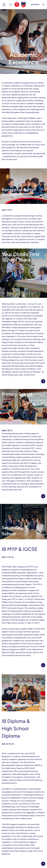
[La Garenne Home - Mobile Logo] (23, 5)
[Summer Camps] (17, 5)
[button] (4, 5)
